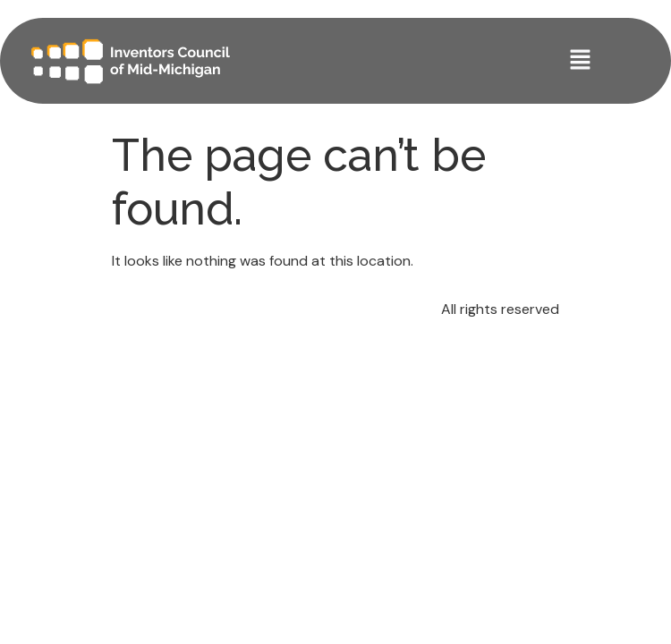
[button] (581, 61)
